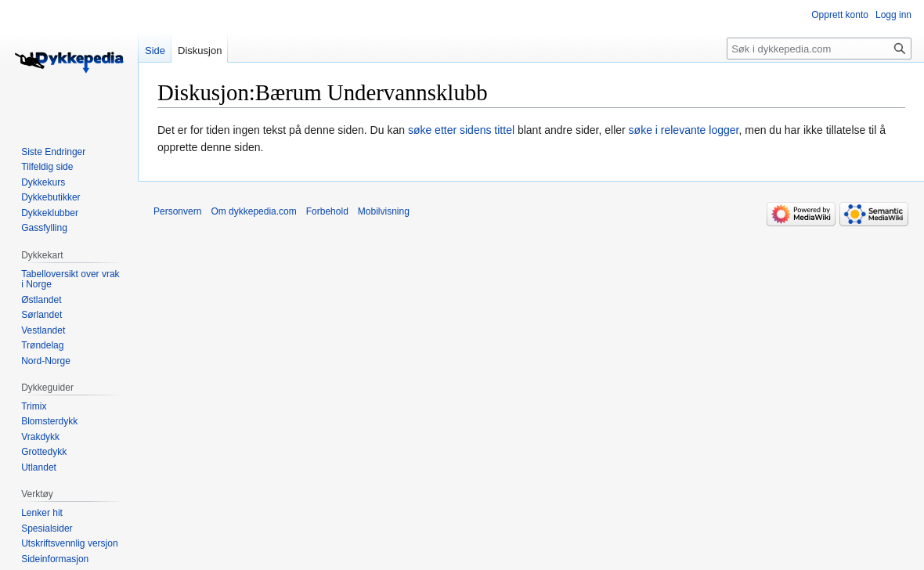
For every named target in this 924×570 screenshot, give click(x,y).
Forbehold (327, 211)
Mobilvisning (384, 211)
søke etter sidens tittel (461, 130)
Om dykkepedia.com (253, 211)
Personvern (177, 211)
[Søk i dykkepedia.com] (819, 49)
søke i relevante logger (684, 130)
